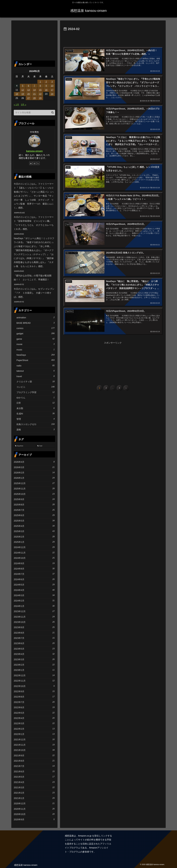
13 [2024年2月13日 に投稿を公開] (29, 90)
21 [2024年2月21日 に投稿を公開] (34, 94)
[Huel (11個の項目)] (46, 446)
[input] (34, 113)
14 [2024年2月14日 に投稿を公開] (34, 90)
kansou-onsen (34, 151)
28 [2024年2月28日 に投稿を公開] (34, 98)
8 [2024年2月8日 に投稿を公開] (40, 86)
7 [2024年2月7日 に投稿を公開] (34, 86)
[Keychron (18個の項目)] (25, 446)
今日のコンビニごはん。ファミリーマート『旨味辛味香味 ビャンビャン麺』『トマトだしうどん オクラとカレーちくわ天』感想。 (34, 223)
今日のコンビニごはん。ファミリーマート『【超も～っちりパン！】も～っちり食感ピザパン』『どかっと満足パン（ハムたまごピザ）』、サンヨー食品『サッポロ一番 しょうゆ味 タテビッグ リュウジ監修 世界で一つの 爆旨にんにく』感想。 (34, 196)
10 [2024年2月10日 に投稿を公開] (52, 86)
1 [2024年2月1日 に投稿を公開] (40, 82)
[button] (53, 112)
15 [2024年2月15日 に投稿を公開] (40, 90)
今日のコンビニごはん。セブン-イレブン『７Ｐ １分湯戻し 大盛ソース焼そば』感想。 (34, 293)
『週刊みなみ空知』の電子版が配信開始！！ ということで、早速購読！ (33, 278)
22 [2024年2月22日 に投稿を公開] (40, 94)
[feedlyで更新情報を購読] (34, 163)
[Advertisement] (113, 39)
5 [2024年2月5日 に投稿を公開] (23, 86)
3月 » (24, 105)
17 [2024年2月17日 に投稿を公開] (52, 90)
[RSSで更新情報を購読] (38, 163)
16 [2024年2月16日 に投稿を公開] (46, 90)
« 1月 (16, 105)
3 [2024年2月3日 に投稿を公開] (52, 82)
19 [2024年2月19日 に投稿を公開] (23, 94)
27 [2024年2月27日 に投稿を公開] (29, 98)
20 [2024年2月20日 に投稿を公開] (29, 94)
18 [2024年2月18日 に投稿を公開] (17, 94)
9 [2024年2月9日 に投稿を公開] (46, 86)
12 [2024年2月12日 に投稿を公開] (23, 90)
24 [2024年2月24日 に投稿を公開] (52, 94)
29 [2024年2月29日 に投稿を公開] (40, 98)
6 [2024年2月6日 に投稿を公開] (29, 86)
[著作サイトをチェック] (31, 163)
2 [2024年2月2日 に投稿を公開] (46, 82)
